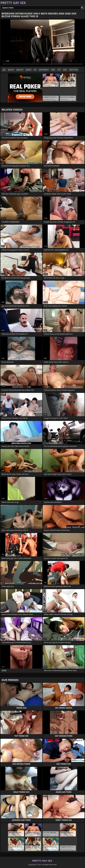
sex (35, 70)
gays (65, 70)
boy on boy (74, 70)
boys (53, 70)
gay (4, 70)
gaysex (29, 70)
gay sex (11, 70)
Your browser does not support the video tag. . (42, 43)
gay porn (20, 70)
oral (59, 70)
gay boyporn (44, 70)
